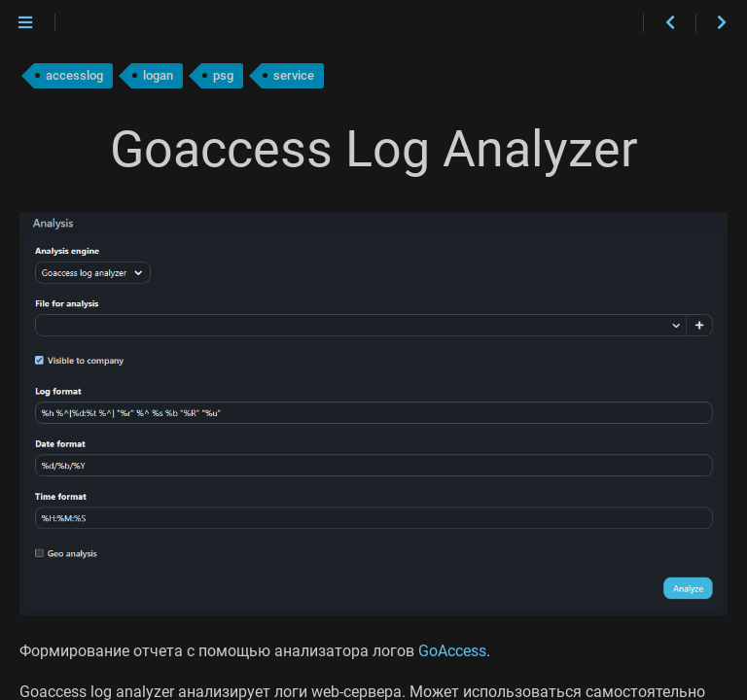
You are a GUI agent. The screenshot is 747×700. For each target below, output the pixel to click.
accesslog (74, 75)
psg (223, 75)
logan (158, 75)
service (294, 75)
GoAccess (452, 651)
